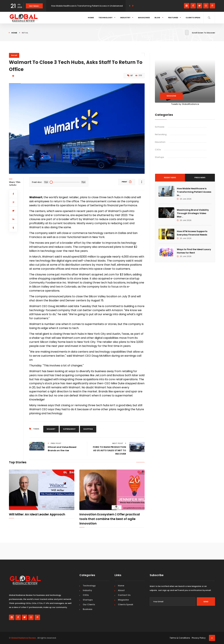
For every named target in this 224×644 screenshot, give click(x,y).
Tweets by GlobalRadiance (185, 104)
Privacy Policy (199, 638)
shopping (88, 429)
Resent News (170, 178)
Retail (14, 55)
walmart (51, 429)
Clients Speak (193, 18)
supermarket (69, 429)
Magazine (171, 96)
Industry (127, 18)
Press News (200, 178)
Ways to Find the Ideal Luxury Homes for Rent (194, 251)
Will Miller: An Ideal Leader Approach (37, 514)
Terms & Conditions (180, 638)
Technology (107, 18)
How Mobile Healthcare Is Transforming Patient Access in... (194, 192)
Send (206, 602)
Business (88, 609)
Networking (161, 134)
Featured (175, 18)
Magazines (144, 18)
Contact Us (124, 595)
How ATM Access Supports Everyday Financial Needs (192, 233)
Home (91, 18)
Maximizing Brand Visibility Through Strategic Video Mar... (193, 213)
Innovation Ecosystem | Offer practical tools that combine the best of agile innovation (110, 519)
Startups (159, 157)
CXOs (158, 150)
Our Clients (89, 604)
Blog (159, 18)
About (121, 590)
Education (160, 142)
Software (160, 127)
